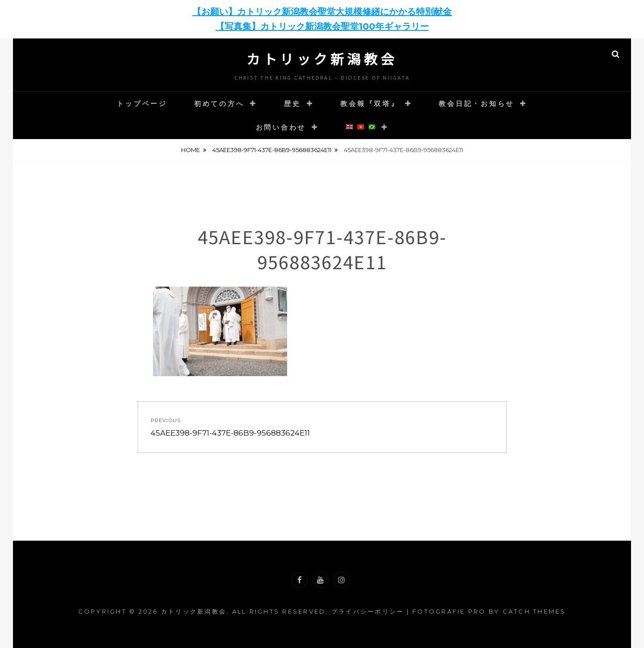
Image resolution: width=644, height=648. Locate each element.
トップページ (142, 104)
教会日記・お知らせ (477, 104)
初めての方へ (219, 104)
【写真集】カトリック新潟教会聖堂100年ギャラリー (322, 26)
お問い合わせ (281, 127)
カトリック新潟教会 (322, 59)
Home (191, 150)
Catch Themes (534, 611)
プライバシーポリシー (368, 611)
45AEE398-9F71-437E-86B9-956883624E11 (272, 150)
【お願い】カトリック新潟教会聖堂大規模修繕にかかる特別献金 (322, 12)
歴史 (292, 104)
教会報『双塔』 (370, 104)
